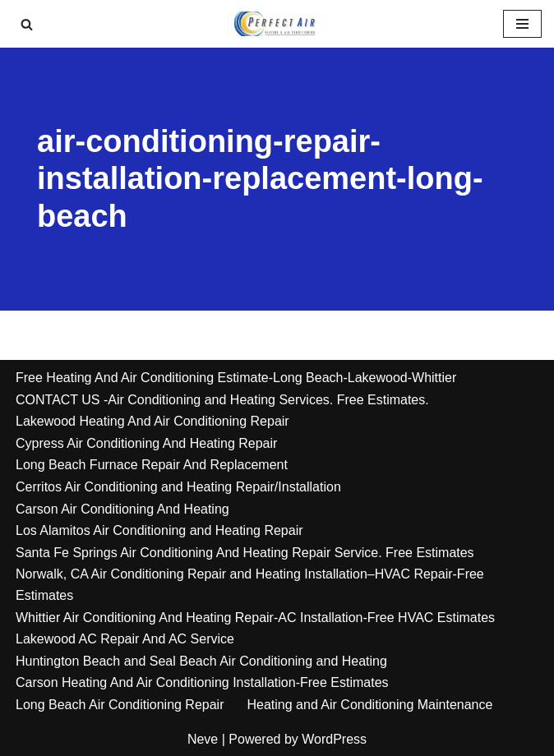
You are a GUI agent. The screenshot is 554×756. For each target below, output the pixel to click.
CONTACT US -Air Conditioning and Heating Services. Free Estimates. (222, 400)
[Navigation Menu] (522, 24)
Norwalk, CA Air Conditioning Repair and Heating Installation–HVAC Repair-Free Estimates (250, 585)
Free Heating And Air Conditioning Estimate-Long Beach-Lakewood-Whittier (236, 378)
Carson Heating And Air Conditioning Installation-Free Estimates (202, 682)
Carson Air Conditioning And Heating (122, 509)
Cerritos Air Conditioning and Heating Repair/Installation (178, 487)
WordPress (334, 739)
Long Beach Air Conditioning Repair (120, 705)
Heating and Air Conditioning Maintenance (370, 705)
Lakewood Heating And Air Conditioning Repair (152, 421)
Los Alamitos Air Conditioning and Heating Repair (159, 530)
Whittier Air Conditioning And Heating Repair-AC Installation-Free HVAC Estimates (255, 618)
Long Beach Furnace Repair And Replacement (152, 465)
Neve (203, 739)
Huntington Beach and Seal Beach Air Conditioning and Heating (201, 661)
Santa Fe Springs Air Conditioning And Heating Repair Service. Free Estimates (245, 553)
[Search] (27, 24)
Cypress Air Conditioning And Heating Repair (146, 443)
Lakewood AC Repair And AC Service (125, 639)
